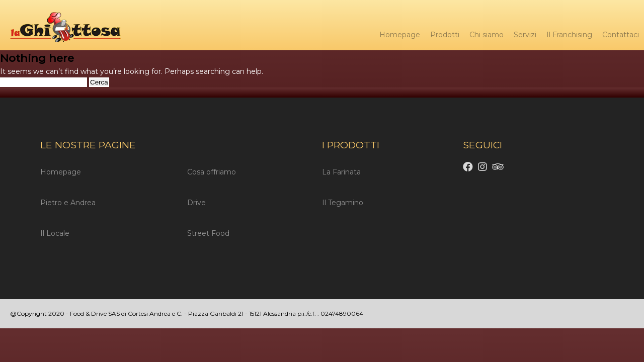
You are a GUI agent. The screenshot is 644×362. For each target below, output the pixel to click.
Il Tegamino (343, 203)
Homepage (400, 35)
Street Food (208, 233)
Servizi (525, 35)
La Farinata (341, 172)
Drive (196, 203)
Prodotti (445, 35)
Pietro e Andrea (68, 203)
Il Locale (55, 233)
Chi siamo (487, 35)
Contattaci (621, 35)
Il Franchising (569, 35)
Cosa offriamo (212, 172)
